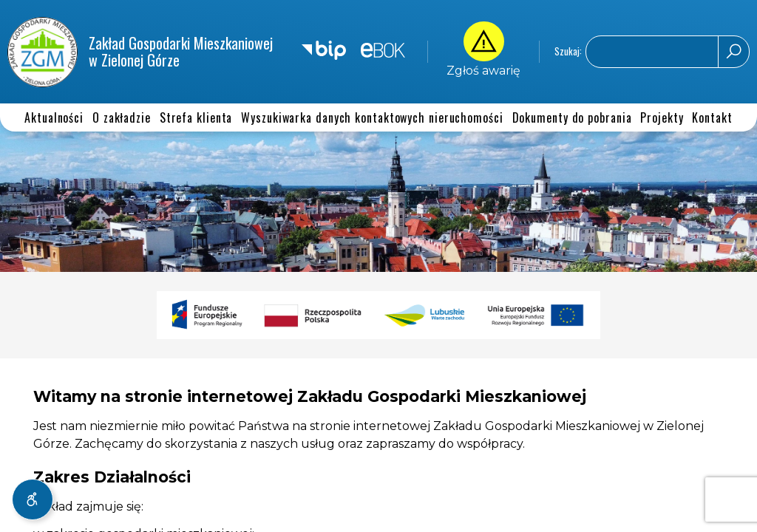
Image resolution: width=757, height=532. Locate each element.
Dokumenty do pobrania (572, 117)
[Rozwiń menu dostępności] (33, 499)
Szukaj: (568, 52)
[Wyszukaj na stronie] (668, 52)
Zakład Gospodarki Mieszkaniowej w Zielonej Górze (140, 52)
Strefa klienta (196, 117)
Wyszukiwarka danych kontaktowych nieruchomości (372, 117)
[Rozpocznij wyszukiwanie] (733, 52)
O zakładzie (122, 117)
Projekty (662, 117)
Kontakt (712, 117)
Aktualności (54, 117)
